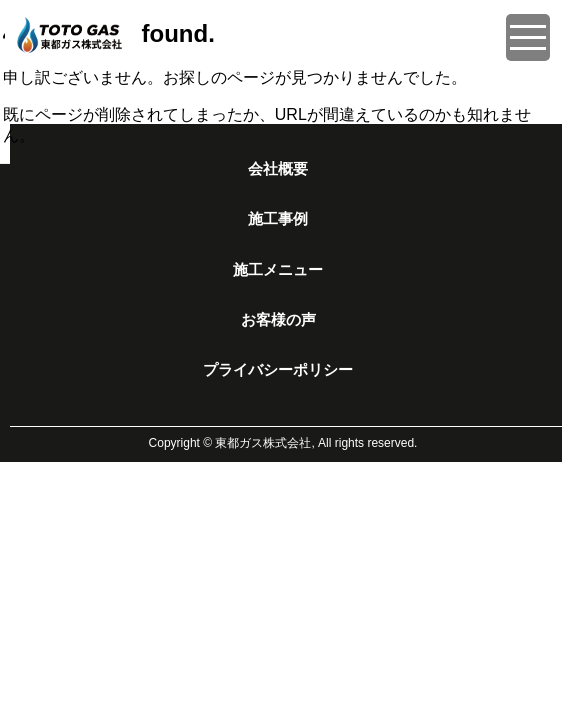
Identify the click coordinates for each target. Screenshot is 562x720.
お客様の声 (278, 320)
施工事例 (278, 219)
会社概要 (278, 169)
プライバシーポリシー (278, 370)
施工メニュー (278, 270)
